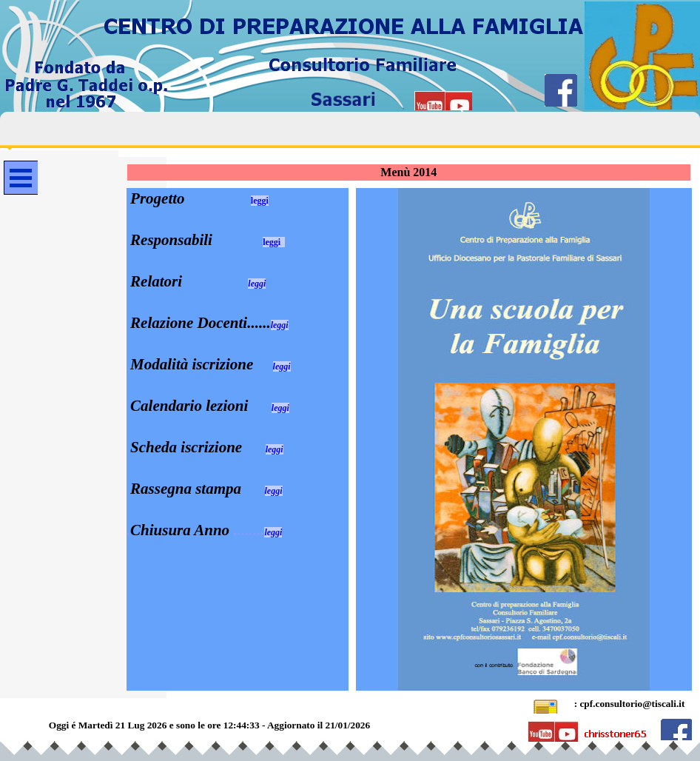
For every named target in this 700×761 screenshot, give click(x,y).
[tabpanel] (238, 364)
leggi (260, 201)
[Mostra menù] (21, 178)
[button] (546, 704)
